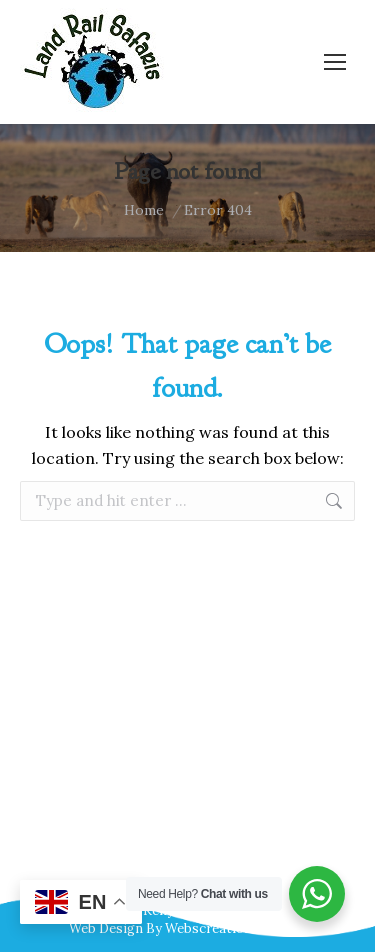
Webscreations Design (235, 928)
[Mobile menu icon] (335, 62)
